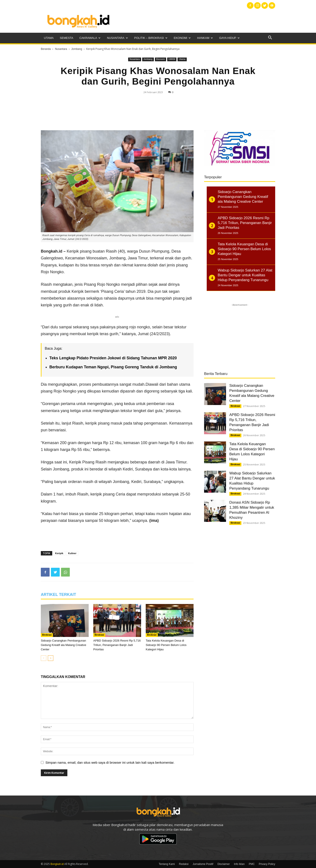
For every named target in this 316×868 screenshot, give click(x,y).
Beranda (46, 49)
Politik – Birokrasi (151, 38)
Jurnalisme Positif (203, 864)
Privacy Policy (267, 864)
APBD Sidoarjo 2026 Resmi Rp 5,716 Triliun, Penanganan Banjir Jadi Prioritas (117, 645)
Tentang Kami (167, 864)
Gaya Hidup (230, 38)
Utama (49, 38)
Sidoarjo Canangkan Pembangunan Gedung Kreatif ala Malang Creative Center (64, 645)
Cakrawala (90, 38)
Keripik (59, 553)
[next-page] (51, 658)
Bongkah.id (57, 864)
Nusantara (117, 38)
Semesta (67, 38)
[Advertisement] (195, 21)
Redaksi (184, 864)
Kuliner (72, 553)
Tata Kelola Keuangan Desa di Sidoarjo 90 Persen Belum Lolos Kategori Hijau (166, 645)
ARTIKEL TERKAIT (58, 595)
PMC (252, 864)
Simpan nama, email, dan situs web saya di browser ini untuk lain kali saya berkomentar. (110, 762)
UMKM (172, 59)
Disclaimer (224, 864)
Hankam (205, 38)
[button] (270, 38)
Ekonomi (182, 38)
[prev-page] (44, 658)
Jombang (77, 49)
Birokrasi (47, 635)
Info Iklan (239, 864)
